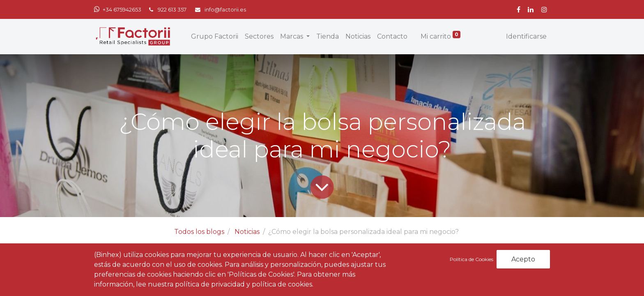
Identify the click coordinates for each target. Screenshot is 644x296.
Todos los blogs (199, 232)
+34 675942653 (122, 10)
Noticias (247, 232)
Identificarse (526, 36)
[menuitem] (215, 37)
